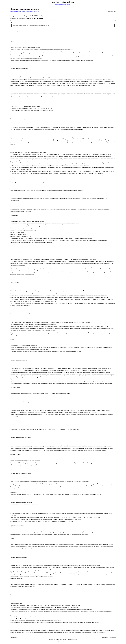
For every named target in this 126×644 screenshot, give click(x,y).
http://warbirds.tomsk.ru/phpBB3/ (63, 4)
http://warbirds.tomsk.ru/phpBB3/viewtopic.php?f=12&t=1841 (25, 11)
